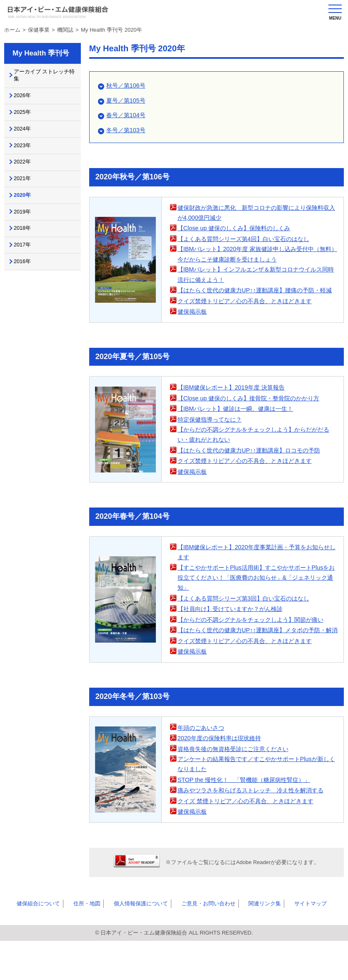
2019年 (26, 230)
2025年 (26, 118)
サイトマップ (284, 942)
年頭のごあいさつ (203, 765)
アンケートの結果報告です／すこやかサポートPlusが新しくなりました (255, 803)
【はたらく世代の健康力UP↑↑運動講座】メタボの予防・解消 (257, 663)
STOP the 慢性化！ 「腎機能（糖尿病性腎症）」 (248, 818)
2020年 (26, 211)
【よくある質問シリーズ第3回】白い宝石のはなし (248, 625)
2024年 (26, 137)
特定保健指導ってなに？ (212, 443)
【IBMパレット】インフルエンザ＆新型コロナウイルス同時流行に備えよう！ (255, 288)
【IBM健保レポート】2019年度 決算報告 (235, 411)
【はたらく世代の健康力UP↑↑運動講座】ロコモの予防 (254, 475)
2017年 (26, 267)
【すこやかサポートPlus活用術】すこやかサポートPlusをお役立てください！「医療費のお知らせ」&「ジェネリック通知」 (258, 604)
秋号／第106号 (127, 85)
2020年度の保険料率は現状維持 (222, 776)
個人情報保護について (126, 942)
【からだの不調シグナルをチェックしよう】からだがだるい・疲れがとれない (256, 459)
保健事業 (39, 30)
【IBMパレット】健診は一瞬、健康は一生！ (239, 433)
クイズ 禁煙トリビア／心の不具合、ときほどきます (250, 840)
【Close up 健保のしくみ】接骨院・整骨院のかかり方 (253, 422)
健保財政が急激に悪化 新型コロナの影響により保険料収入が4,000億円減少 (256, 213)
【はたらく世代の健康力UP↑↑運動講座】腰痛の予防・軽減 (257, 309)
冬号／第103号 (127, 130)
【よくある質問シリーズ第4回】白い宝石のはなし (248, 240)
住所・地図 (77, 942)
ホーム (12, 30)
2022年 (26, 174)
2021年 (26, 192)
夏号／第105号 (127, 100)
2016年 (26, 285)
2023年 (26, 155)
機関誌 (65, 30)
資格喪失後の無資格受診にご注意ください (237, 786)
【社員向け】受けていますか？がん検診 (234, 636)
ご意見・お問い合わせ (190, 942)
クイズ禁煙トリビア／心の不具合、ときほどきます (249, 325)
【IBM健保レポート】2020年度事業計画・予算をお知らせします (256, 578)
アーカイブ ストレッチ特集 (44, 77)
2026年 (26, 99)
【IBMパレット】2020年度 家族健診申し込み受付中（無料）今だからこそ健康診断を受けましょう (257, 261)
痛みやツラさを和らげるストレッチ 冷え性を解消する (256, 829)
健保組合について (33, 942)
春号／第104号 (127, 115)
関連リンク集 (243, 942)
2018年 (26, 248)
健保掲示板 (193, 335)
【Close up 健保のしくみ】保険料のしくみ (238, 229)
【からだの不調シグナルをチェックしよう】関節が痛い (256, 647)
